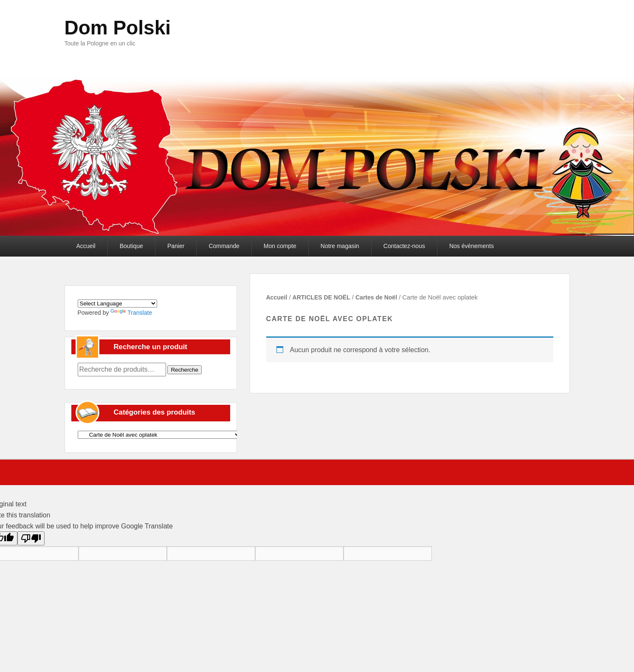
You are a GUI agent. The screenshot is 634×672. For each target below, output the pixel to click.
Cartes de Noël (376, 297)
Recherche (184, 370)
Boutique (131, 246)
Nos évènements (472, 246)
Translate (131, 313)
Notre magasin (340, 246)
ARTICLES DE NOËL (321, 297)
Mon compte (280, 246)
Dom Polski (118, 28)
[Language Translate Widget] (117, 304)
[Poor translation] (31, 538)
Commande (224, 246)
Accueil (86, 246)
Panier (176, 246)
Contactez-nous (404, 246)
